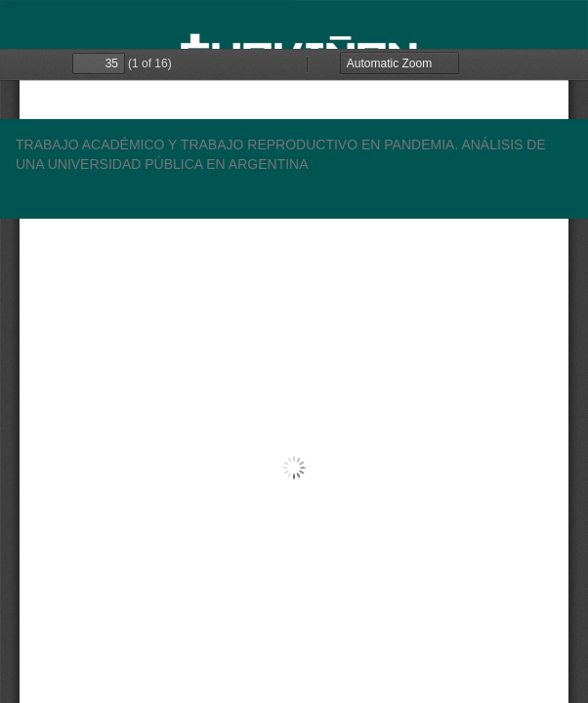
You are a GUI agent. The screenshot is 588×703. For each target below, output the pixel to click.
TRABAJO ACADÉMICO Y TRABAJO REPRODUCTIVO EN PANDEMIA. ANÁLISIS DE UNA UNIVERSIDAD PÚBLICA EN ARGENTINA (281, 154)
